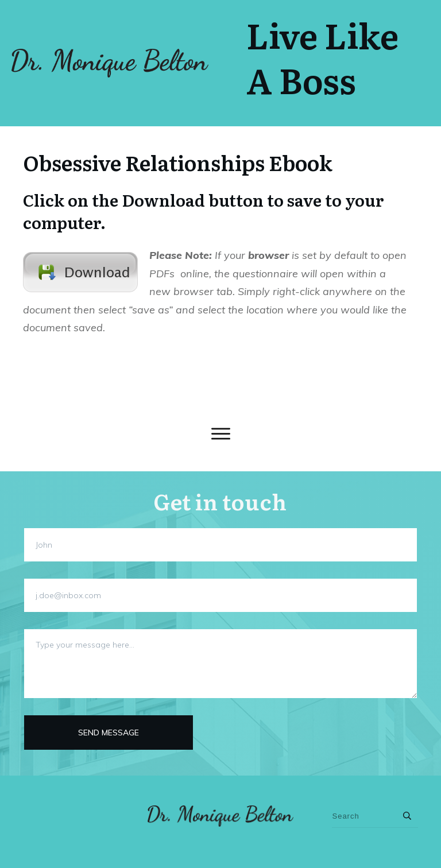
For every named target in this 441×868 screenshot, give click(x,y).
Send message (109, 733)
